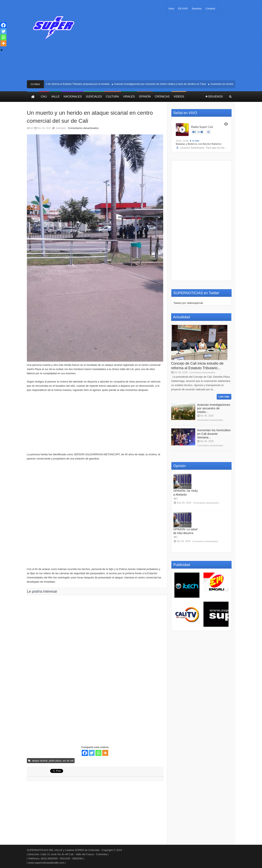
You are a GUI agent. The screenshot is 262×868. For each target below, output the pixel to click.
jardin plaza (55, 761)
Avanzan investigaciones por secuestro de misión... (214, 408)
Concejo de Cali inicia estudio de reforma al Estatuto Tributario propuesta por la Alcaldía (64, 84)
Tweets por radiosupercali (188, 303)
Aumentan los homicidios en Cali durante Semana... (214, 434)
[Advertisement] (161, 48)
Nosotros (197, 9)
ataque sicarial (40, 761)
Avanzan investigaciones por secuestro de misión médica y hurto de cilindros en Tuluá (161, 84)
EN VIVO (183, 9)
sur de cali (68, 761)
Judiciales (61, 128)
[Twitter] (92, 753)
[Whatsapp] (98, 753)
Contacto (210, 9)
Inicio (171, 9)
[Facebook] (85, 753)
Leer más (224, 397)
